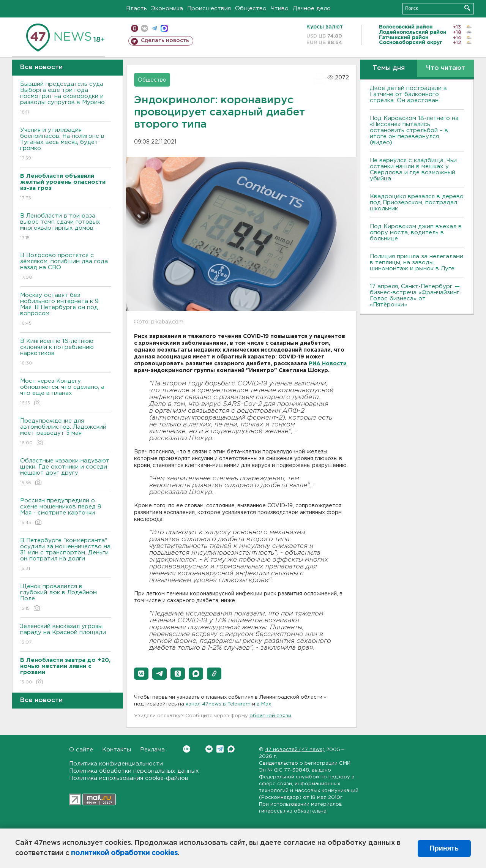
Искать (467, 8)
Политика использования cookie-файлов (129, 778)
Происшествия (209, 9)
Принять (444, 848)
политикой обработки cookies (124, 853)
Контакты (117, 750)
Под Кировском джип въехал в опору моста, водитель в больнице (416, 233)
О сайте (81, 750)
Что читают (446, 68)
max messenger (164, 28)
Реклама (152, 750)
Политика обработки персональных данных (134, 771)
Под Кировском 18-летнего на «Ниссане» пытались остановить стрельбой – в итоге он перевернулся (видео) (414, 130)
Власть (136, 9)
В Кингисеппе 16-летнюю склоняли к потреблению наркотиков (65, 353)
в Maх (264, 704)
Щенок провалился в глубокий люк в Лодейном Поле (65, 598)
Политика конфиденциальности (116, 764)
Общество (251, 9)
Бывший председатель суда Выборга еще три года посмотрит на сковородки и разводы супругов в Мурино (65, 99)
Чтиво (280, 9)
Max (231, 749)
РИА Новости (328, 364)
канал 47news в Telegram (218, 704)
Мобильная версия (135, 28)
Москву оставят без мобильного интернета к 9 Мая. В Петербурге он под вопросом (65, 310)
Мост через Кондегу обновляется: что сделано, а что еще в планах (65, 392)
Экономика (167, 9)
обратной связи (270, 716)
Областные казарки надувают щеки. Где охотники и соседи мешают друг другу (65, 472)
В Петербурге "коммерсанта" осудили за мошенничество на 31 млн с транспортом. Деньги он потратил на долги (65, 555)
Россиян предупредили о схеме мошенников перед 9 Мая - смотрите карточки (65, 512)
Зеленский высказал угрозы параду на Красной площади (65, 635)
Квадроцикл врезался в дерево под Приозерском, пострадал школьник (417, 203)
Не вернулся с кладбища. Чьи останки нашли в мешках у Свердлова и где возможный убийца (413, 170)
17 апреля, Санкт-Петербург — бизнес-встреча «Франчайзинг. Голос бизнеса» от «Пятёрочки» (415, 296)
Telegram (220, 749)
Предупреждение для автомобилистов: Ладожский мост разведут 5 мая (65, 432)
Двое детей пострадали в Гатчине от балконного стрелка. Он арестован (408, 94)
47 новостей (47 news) (295, 750)
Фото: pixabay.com (159, 322)
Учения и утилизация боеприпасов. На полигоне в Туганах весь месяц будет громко (65, 144)
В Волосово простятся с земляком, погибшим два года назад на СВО (65, 267)
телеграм (154, 28)
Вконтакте (187, 749)
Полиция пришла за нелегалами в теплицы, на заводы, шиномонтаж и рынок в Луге (417, 263)
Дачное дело (312, 9)
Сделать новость (165, 41)
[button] (141, 674)
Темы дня (389, 68)
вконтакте (144, 28)
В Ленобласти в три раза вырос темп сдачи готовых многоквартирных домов (65, 227)
